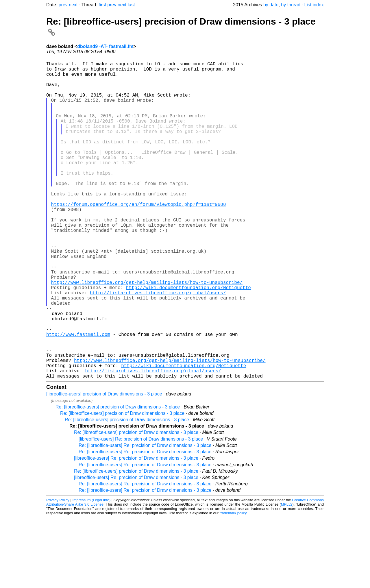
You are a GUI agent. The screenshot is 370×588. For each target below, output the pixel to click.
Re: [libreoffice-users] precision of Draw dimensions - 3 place (118, 477)
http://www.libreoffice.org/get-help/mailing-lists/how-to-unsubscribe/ (147, 332)
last (131, 5)
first (102, 5)
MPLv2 (287, 575)
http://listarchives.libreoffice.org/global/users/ (158, 345)
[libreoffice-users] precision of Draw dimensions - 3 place (104, 464)
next (73, 5)
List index (314, 5)
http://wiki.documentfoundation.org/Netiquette (188, 338)
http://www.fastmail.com (78, 395)
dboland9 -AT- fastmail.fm (105, 46)
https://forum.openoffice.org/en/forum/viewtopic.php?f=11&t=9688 (139, 236)
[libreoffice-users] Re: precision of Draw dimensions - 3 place (141, 510)
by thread (291, 5)
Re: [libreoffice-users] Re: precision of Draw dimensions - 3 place (145, 516)
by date (271, 5)
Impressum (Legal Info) (91, 571)
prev (63, 5)
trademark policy (233, 584)
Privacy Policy (58, 571)
